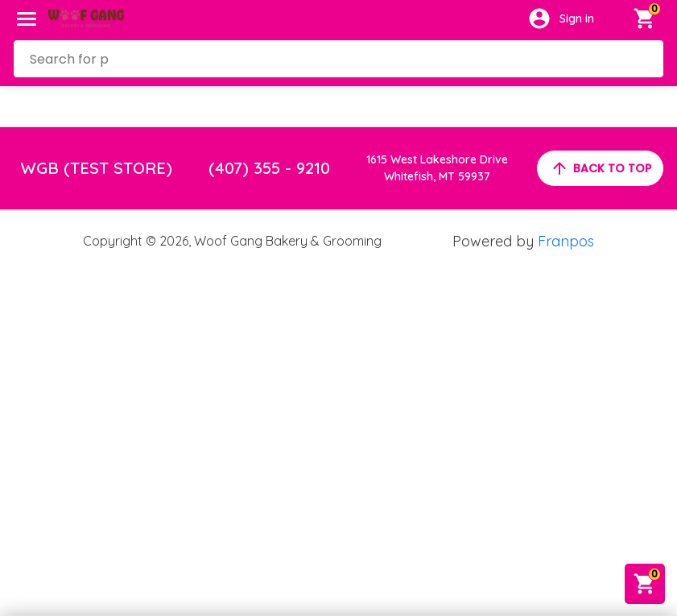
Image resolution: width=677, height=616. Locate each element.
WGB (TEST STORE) (97, 168)
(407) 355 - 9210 (269, 168)
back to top (601, 168)
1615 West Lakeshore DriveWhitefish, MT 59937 (437, 168)
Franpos (566, 241)
